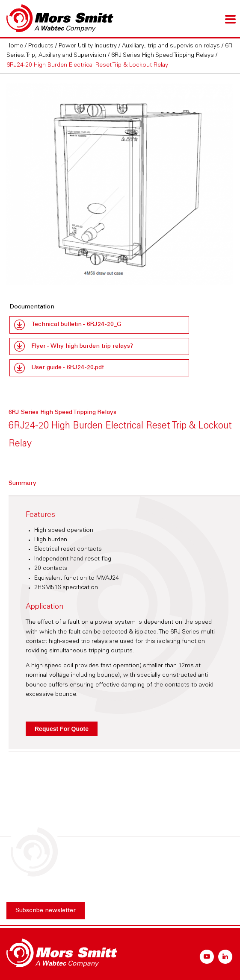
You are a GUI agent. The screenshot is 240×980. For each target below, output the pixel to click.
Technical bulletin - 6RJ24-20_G (76, 325)
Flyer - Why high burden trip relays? (82, 346)
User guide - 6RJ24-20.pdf (68, 368)
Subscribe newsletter (46, 911)
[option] (120, 184)
